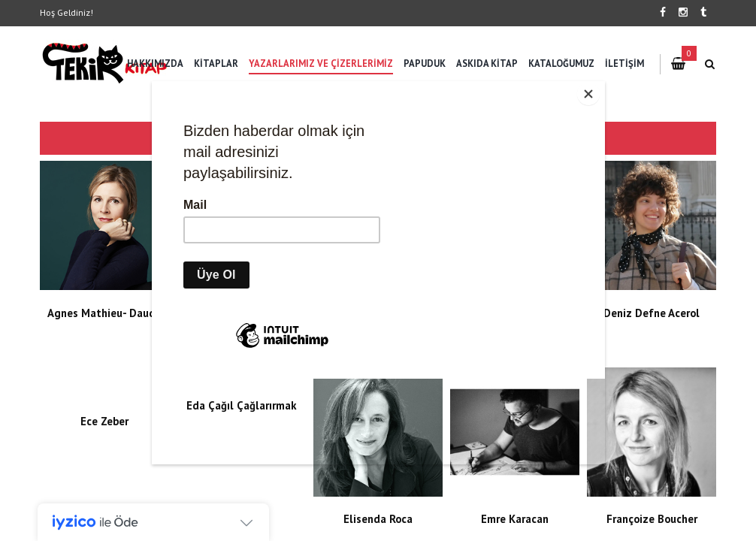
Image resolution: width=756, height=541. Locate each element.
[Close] (601, 85)
